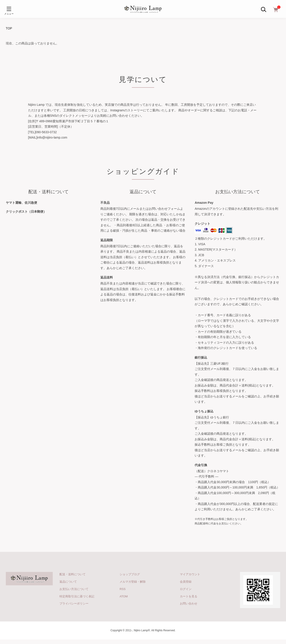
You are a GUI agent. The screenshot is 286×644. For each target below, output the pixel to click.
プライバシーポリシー (74, 603)
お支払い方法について (74, 589)
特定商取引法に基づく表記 (77, 596)
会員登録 (186, 582)
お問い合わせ (189, 603)
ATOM (124, 596)
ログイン (186, 589)
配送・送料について (73, 574)
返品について (68, 582)
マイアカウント (190, 574)
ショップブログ (130, 574)
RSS (123, 589)
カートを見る (189, 596)
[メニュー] (9, 9)
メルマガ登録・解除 (133, 582)
